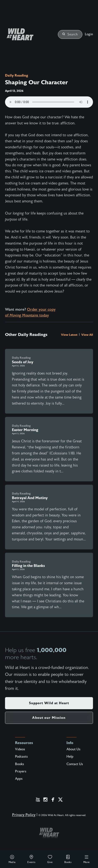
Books (68, 859)
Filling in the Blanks (28, 566)
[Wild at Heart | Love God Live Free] (18, 34)
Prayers (21, 771)
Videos (20, 749)
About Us (73, 749)
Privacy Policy (24, 815)
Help (70, 757)
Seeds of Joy (23, 362)
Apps (19, 779)
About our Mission (49, 718)
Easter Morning (25, 430)
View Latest (70, 335)
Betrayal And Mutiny (30, 498)
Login (89, 34)
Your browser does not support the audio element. (49, 102)
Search (70, 34)
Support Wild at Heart (49, 703)
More (87, 859)
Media (12, 859)
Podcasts (21, 757)
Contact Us (75, 764)
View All (87, 335)
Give (50, 859)
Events (31, 859)
